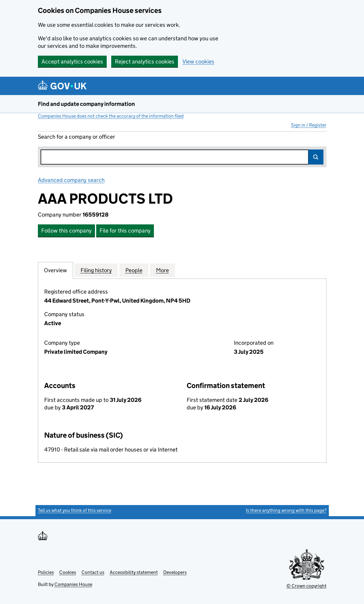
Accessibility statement (134, 572)
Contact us (93, 572)
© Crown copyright (306, 586)
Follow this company (66, 231)
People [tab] (134, 270)
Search (316, 157)
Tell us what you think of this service (75, 510)
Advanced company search (71, 180)
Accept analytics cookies (72, 62)
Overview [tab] (55, 270)
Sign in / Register (309, 125)
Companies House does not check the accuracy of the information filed (111, 116)
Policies (46, 572)
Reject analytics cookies (145, 62)
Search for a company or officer (76, 137)
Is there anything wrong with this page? (286, 510)
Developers (175, 572)
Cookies (68, 572)
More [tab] (162, 270)
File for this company (125, 231)
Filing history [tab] (96, 270)
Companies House (73, 584)
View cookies (198, 62)
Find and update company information (86, 104)
